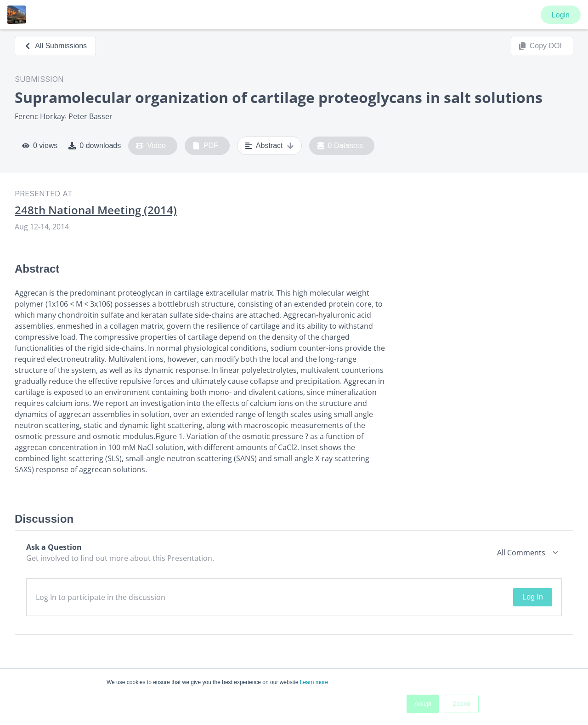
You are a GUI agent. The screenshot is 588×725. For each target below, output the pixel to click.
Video (151, 146)
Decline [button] (462, 704)
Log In (532, 597)
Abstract (269, 146)
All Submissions (55, 46)
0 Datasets (340, 146)
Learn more (314, 682)
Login (561, 15)
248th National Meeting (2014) (96, 210)
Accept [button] (423, 704)
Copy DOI (540, 46)
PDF (205, 146)
